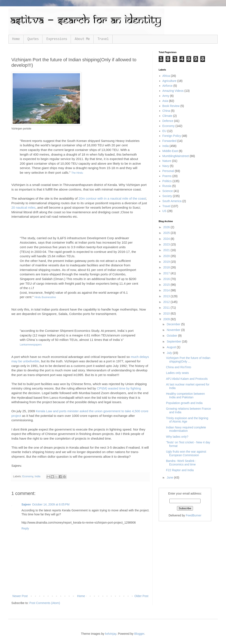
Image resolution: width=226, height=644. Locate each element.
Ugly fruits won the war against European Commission (186, 453)
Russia (167, 186)
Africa (166, 76)
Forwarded (169, 141)
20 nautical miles (23, 207)
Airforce (168, 86)
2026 (167, 227)
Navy (166, 166)
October (172, 336)
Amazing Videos (173, 91)
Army (166, 96)
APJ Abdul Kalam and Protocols (187, 379)
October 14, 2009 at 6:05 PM (51, 504)
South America (172, 201)
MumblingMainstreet (176, 156)
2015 (167, 285)
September (174, 341)
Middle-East (170, 151)
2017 (167, 273)
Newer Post (20, 596)
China (166, 111)
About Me (82, 39)
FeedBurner (194, 515)
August (172, 347)
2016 (167, 279)
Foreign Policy (172, 136)
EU (164, 131)
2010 (167, 313)
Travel (103, 39)
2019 (167, 262)
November (174, 330)
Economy (28, 476)
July (170, 353)
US (164, 211)
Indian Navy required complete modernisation (186, 429)
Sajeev (26, 504)
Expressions (57, 39)
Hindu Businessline (45, 297)
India (38, 476)
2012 (167, 302)
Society (167, 196)
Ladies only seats (177, 373)
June (170, 477)
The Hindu (77, 173)
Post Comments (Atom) (45, 603)
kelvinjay (111, 634)
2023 (167, 244)
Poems (167, 176)
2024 (167, 239)
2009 (167, 319)
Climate (167, 116)
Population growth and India (184, 403)
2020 (167, 256)
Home (16, 39)
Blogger (139, 634)
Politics (167, 181)
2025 (167, 233)
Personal (168, 171)
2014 (167, 290)
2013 (167, 296)
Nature (167, 161)
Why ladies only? (177, 437)
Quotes (33, 39)
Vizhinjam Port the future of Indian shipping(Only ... (188, 360)
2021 (167, 250)
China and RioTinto (179, 367)
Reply (25, 528)
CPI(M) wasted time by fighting (119, 388)
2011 (167, 308)
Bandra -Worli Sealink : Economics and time (181, 463)
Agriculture (169, 81)
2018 (167, 267)
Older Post (141, 596)
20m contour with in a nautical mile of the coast (112, 198)
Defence (168, 121)
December (174, 324)
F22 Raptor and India (180, 470)
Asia (165, 101)
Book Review (171, 106)
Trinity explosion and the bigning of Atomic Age (187, 420)
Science (168, 191)
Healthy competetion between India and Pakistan (185, 395)
